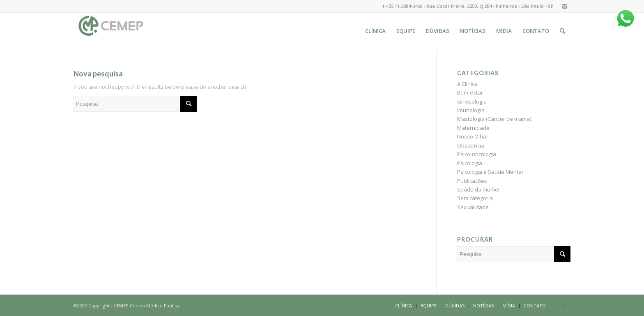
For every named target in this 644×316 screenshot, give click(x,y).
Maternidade (473, 128)
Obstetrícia (471, 145)
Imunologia (471, 110)
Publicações (472, 181)
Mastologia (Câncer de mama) (494, 119)
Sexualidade (473, 207)
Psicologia (470, 163)
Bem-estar (470, 92)
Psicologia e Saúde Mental (490, 172)
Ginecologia (472, 101)
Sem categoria (475, 198)
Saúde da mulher (479, 189)
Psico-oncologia (477, 154)
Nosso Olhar (473, 136)
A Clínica (467, 84)
